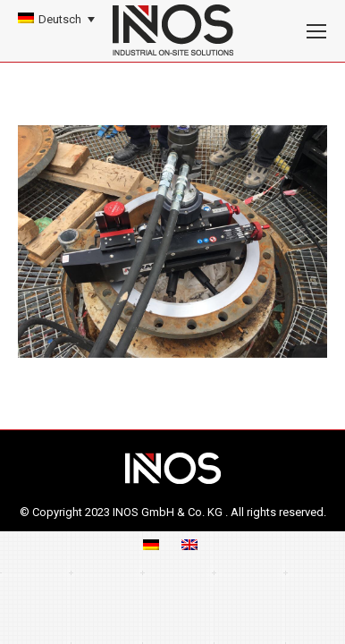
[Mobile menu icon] (316, 31)
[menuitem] (56, 19)
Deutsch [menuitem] (60, 19)
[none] (56, 19)
